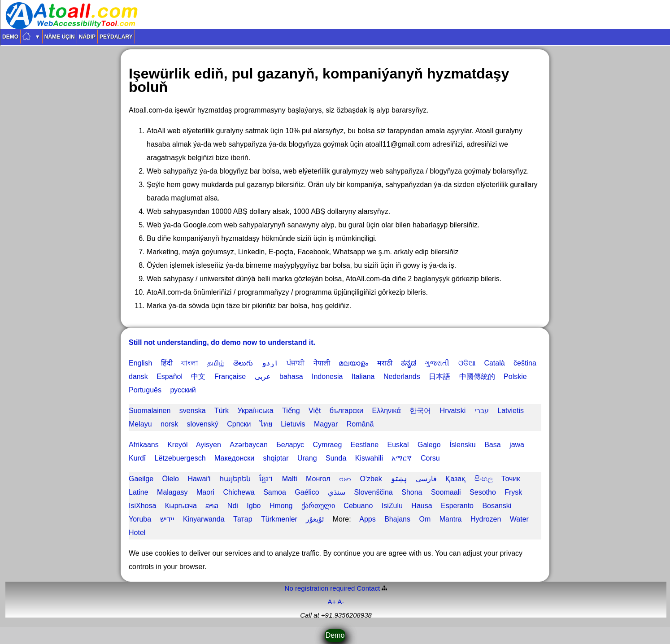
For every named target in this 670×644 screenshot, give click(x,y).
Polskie (515, 376)
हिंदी (167, 363)
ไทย (266, 424)
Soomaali (446, 492)
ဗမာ (345, 479)
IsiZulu (392, 506)
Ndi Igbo (244, 506)
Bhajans (397, 519)
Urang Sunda (322, 458)
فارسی (426, 479)
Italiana (363, 376)
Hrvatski (453, 411)
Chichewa (239, 492)
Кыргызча (181, 506)
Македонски (234, 458)
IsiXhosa (142, 506)
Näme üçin (60, 37)
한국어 (420, 411)
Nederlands (402, 376)
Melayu (140, 424)
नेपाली (322, 363)
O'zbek (371, 479)
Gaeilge (141, 479)
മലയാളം (353, 363)
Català (494, 363)
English (140, 363)
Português (145, 390)
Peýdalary (116, 37)
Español (170, 376)
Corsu (430, 458)
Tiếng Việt (301, 411)
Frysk (513, 492)
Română (360, 424)
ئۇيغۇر (315, 519)
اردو (270, 363)
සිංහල (484, 479)
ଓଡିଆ (467, 363)
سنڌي (337, 492)
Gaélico (307, 492)
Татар (243, 519)
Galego (429, 445)
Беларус (290, 445)
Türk (222, 411)
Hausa (422, 506)
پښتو (399, 479)
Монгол (318, 479)
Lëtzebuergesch (180, 458)
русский (183, 390)
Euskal (398, 445)
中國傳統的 (477, 376)
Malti (290, 479)
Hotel (137, 533)
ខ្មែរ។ (266, 479)
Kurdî (137, 458)
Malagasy (172, 492)
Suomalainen (150, 411)
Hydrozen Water (500, 519)
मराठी (385, 363)
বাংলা (190, 363)
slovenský (203, 424)
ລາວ (212, 506)
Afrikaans (144, 445)
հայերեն (235, 479)
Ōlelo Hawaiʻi (187, 479)
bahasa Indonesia (311, 376)
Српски (239, 424)
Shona (412, 492)
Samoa (275, 492)
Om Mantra (440, 519)
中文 (198, 376)
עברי (482, 411)
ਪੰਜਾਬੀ (296, 363)
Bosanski (497, 506)
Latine (139, 492)
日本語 (439, 376)
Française (230, 376)
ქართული (318, 506)
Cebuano (358, 506)
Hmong (281, 506)
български (346, 411)
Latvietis (511, 411)
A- (341, 602)
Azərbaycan (249, 445)
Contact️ (369, 588)
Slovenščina (373, 492)
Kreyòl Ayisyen (194, 445)
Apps (367, 519)
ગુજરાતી (437, 363)
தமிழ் (216, 363)
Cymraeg (327, 445)
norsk (169, 424)
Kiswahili (369, 458)
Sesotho (483, 492)
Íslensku (463, 445)
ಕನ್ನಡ (409, 363)
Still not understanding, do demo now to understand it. (222, 342)
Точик (511, 479)
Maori (205, 492)
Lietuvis (293, 424)
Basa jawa (504, 445)
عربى (263, 376)
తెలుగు (243, 363)
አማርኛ (402, 458)
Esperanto (457, 506)
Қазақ (455, 479)
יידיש (167, 519)
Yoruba (140, 519)
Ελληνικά (386, 411)
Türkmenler (279, 519)
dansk (138, 376)
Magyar (326, 424)
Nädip (87, 37)
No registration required (320, 588)
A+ (332, 602)
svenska (193, 411)
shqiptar (276, 458)
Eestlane (365, 445)
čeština (525, 363)
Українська (255, 411)
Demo (10, 37)
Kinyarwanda (204, 519)
